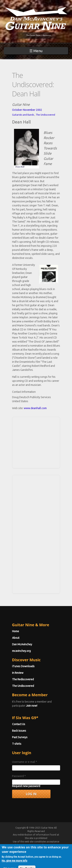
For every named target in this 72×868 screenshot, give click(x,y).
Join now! (32, 706)
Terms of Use (41, 845)
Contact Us (19, 724)
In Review (18, 673)
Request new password (26, 786)
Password (19, 776)
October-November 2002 (27, 110)
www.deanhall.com (35, 408)
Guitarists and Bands (23, 115)
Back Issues (19, 731)
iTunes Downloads (23, 666)
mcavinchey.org (21, 651)
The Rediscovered (23, 679)
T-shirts (17, 744)
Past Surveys (20, 737)
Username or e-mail (25, 762)
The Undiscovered (45, 115)
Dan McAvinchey (22, 644)
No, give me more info (14, 862)
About (16, 638)
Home (16, 631)
